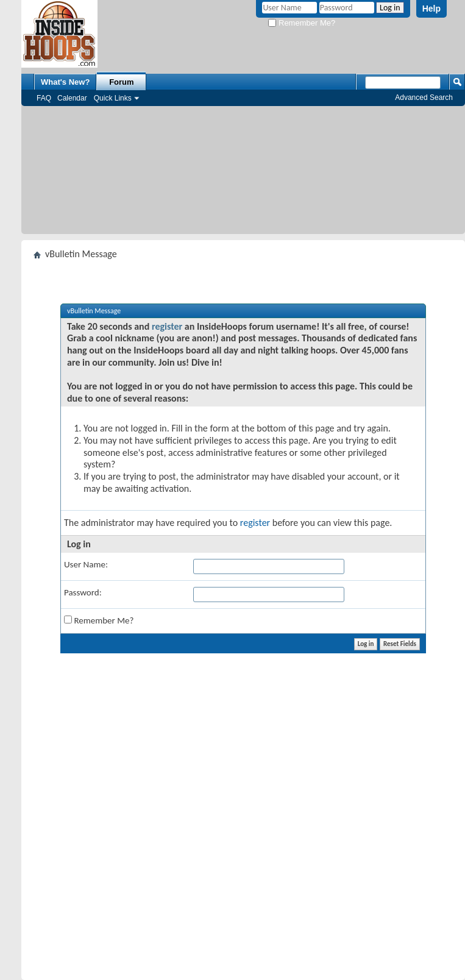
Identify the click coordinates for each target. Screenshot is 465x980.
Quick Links (113, 98)
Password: (83, 592)
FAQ (44, 98)
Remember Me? (302, 23)
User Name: (86, 564)
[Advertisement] (243, 173)
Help (431, 9)
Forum (121, 82)
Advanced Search (424, 98)
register (167, 326)
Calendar (72, 98)
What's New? (65, 82)
